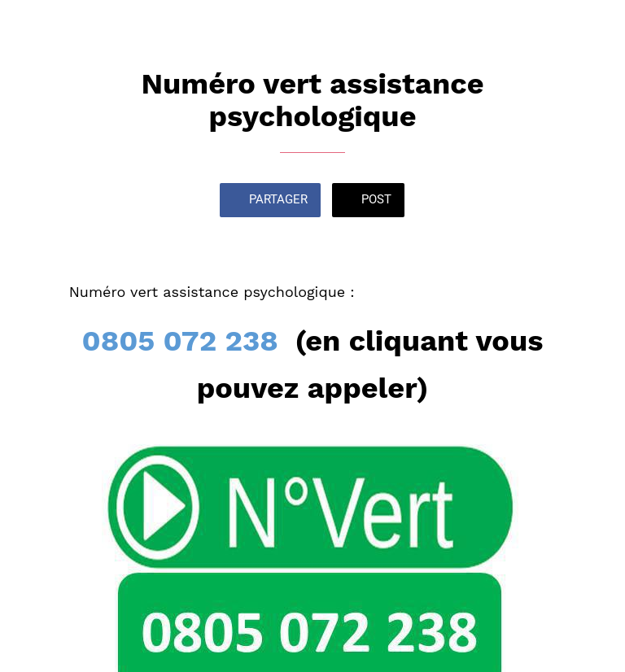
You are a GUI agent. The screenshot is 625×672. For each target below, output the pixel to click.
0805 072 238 (180, 341)
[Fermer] (26, 26)
